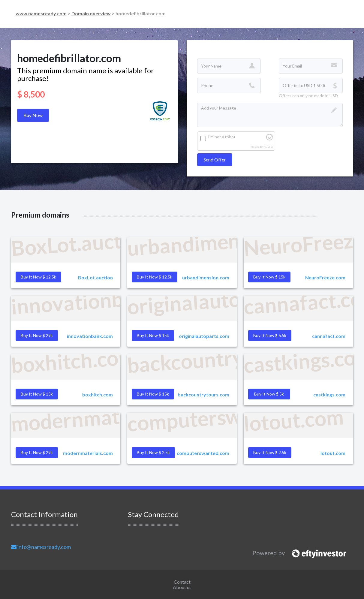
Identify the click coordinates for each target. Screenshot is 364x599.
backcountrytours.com (203, 394)
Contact (182, 582)
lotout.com (333, 453)
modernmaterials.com (88, 453)
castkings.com (329, 394)
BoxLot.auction (95, 277)
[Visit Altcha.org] (269, 139)
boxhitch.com (98, 394)
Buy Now (33, 115)
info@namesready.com (41, 547)
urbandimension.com (206, 277)
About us (182, 587)
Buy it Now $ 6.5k (270, 335)
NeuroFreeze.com (325, 277)
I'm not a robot (222, 137)
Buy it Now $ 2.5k (270, 452)
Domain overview (91, 13)
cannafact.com (329, 336)
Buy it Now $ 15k (153, 394)
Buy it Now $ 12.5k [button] (38, 277)
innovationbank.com (90, 336)
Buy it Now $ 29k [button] (37, 335)
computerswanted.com (203, 453)
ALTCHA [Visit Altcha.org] (268, 147)
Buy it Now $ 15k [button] (269, 277)
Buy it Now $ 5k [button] (269, 394)
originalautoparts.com (204, 336)
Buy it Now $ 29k (37, 452)
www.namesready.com (41, 13)
